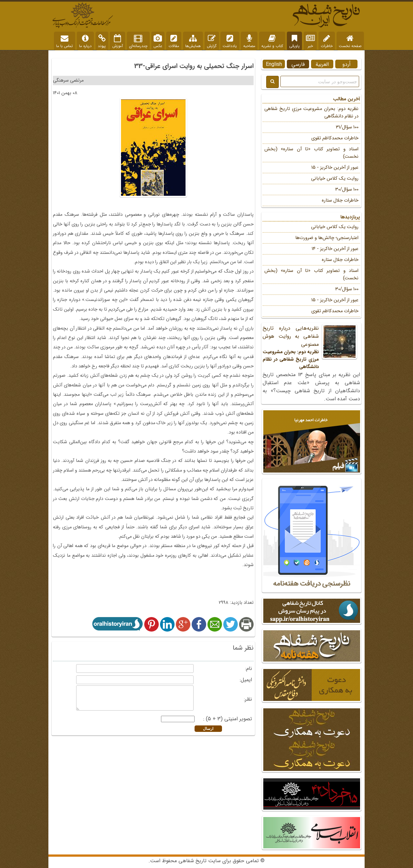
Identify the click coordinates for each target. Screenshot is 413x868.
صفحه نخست (350, 42)
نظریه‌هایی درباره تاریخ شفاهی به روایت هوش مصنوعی (311, 347)
